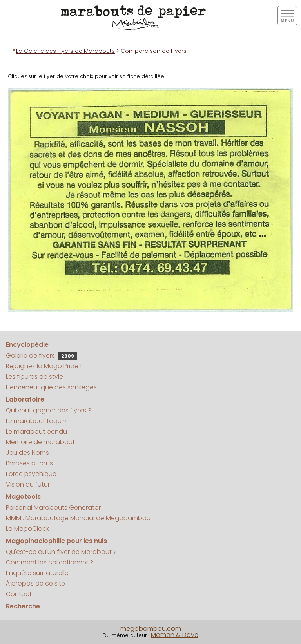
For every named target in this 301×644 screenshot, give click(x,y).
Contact (19, 594)
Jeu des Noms (27, 453)
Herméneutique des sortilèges (51, 387)
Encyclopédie (27, 345)
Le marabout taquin (36, 421)
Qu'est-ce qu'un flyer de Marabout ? (61, 552)
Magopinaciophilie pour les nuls (56, 541)
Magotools (23, 497)
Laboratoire (25, 399)
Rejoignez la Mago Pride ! (44, 366)
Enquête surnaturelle (37, 573)
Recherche (23, 606)
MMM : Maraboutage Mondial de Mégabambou (78, 518)
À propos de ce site (35, 583)
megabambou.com (151, 629)
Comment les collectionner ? (50, 562)
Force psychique (31, 474)
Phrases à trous (29, 463)
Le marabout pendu (36, 431)
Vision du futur (28, 484)
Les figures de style (34, 377)
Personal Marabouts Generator (53, 507)
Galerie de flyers (42, 355)
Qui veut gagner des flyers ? (49, 410)
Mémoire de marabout (40, 442)
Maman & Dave (175, 635)
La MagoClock (27, 529)
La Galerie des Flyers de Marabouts (65, 51)
